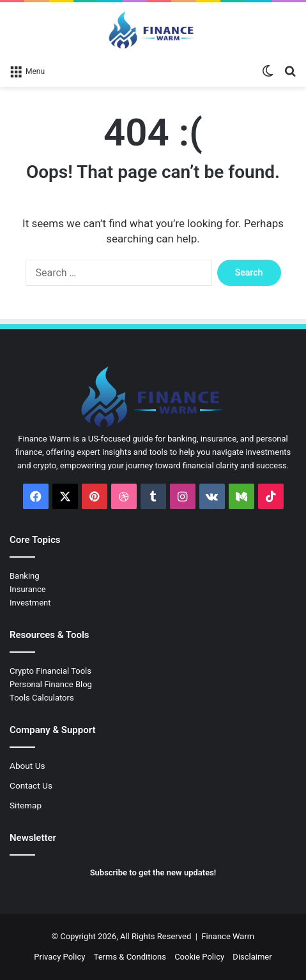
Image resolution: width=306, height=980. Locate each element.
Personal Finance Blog (51, 684)
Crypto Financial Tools (50, 671)
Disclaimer (252, 957)
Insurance (28, 589)
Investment (30, 603)
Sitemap (26, 805)
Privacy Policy (59, 957)
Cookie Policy (199, 957)
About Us (27, 766)
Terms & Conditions (130, 957)
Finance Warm (228, 936)
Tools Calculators (42, 698)
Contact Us (31, 785)
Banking (25, 576)
